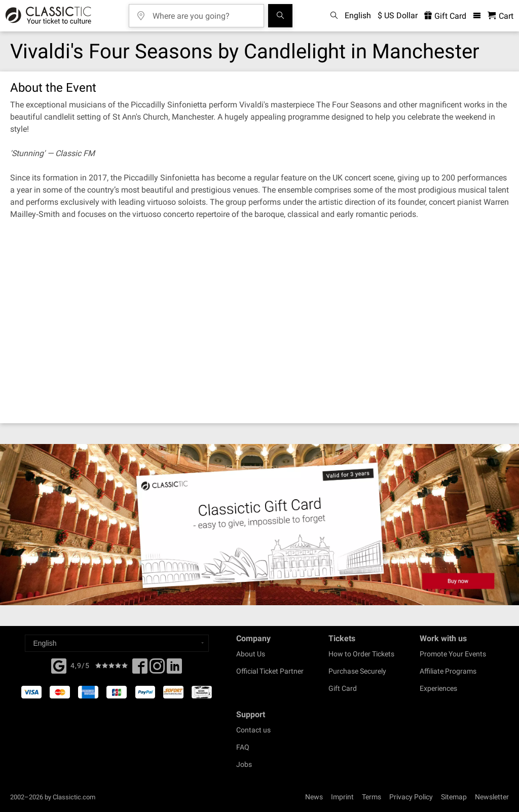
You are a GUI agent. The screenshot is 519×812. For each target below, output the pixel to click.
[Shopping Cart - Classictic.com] (501, 16)
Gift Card (343, 688)
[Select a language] (117, 643)
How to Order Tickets (361, 654)
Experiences (438, 688)
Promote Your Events (453, 654)
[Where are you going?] (204, 12)
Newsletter (492, 797)
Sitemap (454, 797)
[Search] (280, 16)
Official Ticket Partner (270, 671)
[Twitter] (157, 669)
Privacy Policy (411, 797)
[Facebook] (59, 665)
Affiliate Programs (448, 671)
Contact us (253, 730)
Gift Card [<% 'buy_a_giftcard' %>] (445, 16)
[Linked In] (174, 669)
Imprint (342, 797)
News (314, 797)
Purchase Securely (357, 671)
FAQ (243, 747)
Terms (372, 797)
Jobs (244, 764)
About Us (251, 654)
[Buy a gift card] (259, 525)
